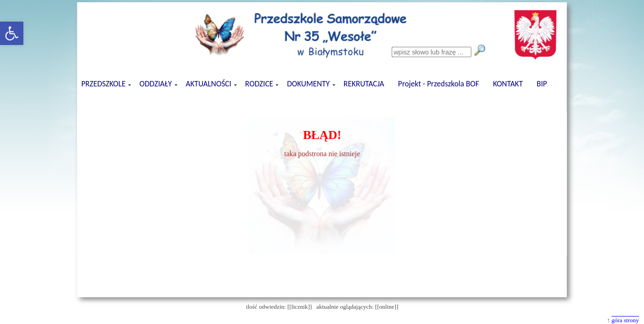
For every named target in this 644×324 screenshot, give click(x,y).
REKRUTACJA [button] (363, 84)
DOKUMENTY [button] (309, 84)
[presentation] (322, 103)
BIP (542, 84)
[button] (12, 33)
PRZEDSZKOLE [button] (104, 84)
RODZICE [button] (260, 84)
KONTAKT (508, 84)
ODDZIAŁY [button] (156, 84)
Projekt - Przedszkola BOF (438, 84)
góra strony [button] (625, 320)
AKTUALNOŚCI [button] (209, 84)
